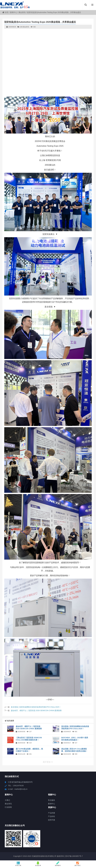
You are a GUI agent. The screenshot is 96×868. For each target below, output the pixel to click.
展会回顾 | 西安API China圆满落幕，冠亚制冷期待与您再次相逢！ (74, 750)
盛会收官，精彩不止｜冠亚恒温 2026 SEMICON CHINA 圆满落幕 (36, 710)
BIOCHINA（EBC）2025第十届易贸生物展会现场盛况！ (75, 739)
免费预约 (58, 864)
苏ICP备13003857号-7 (74, 856)
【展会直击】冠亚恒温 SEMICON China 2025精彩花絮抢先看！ (29, 739)
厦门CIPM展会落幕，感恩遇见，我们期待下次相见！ (29, 750)
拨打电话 (78, 864)
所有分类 (18, 864)
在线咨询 (38, 864)
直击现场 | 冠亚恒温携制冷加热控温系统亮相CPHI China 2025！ (36, 707)
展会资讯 (22, 12)
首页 (5, 12)
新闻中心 (13, 12)
